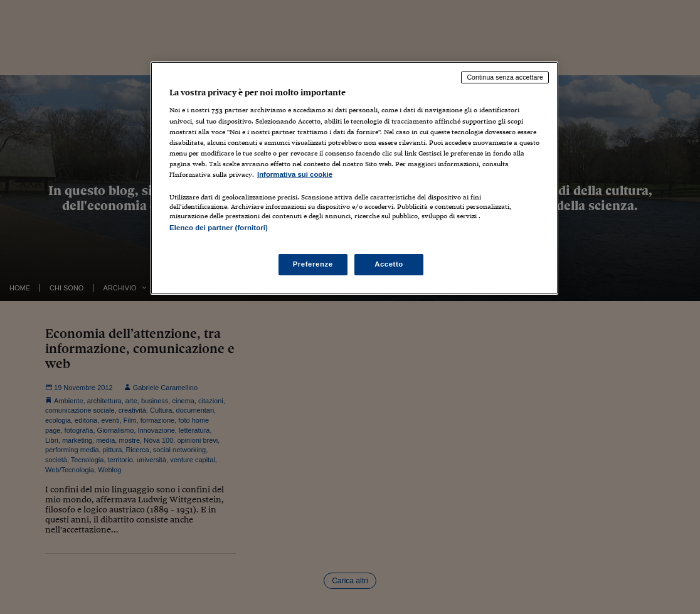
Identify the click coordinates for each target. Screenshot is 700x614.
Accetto (389, 264)
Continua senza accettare (505, 77)
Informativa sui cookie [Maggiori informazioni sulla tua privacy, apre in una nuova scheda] (295, 174)
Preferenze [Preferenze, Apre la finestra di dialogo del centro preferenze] (313, 264)
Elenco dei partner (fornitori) (219, 228)
